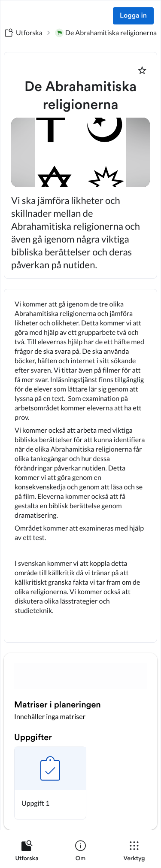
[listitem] (27, 853)
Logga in (133, 16)
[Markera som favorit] (142, 70)
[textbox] (80, 466)
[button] (50, 783)
